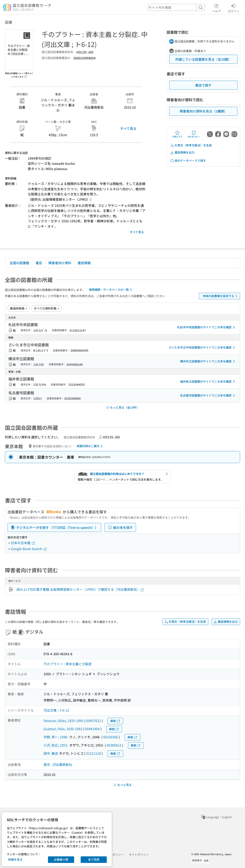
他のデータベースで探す (188, 161)
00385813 (114, 745)
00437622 (94, 721)
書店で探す (203, 85)
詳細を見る (15, 859)
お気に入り (177, 134)
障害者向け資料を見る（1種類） (203, 111)
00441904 (92, 729)
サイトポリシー (139, 855)
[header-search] (176, 7)
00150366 (111, 737)
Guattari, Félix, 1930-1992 (63, 729)
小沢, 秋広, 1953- (56, 745)
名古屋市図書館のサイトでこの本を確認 (208, 396)
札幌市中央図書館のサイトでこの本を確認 (207, 327)
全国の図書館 (19, 263)
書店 (39, 263)
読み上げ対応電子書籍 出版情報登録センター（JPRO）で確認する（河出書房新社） (80, 589)
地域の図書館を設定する (221, 296)
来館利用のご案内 (90, 446)
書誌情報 (84, 263)
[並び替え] (19, 308)
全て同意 (94, 859)
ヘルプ (216, 8)
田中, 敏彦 (51, 753)
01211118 (94, 753)
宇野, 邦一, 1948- (56, 737)
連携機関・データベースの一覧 (111, 290)
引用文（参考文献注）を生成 (191, 145)
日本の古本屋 (23, 543)
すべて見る (128, 128)
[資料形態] (47, 308)
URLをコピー (194, 134)
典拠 (115, 721)
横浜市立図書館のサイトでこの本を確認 (208, 361)
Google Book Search (29, 549)
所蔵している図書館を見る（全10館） (203, 59)
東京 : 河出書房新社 (58, 764)
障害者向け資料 (60, 263)
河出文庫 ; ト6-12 (56, 710)
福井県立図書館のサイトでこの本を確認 (208, 381)
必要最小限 (61, 859)
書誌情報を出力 (182, 152)
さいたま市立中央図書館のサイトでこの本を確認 (203, 348)
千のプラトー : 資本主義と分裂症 (68, 664)
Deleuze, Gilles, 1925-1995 (63, 721)
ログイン (234, 8)
